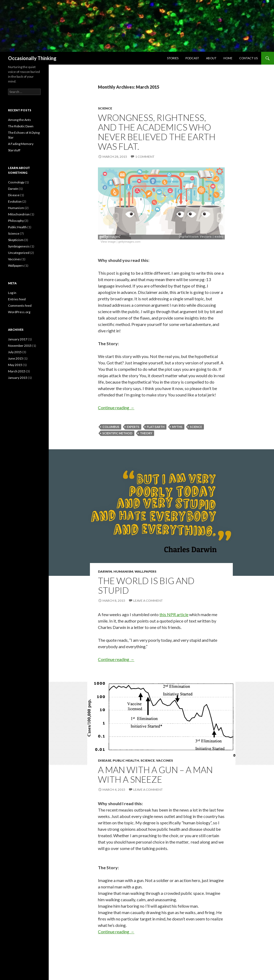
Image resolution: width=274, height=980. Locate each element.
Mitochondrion (19, 214)
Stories (173, 58)
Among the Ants (20, 120)
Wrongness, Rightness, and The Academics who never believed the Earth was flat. (157, 132)
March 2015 (17, 371)
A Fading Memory (21, 144)
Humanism (123, 571)
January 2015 (18, 378)
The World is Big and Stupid (146, 585)
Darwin (105, 571)
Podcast (192, 58)
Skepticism (16, 240)
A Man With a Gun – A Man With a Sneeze (155, 774)
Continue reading (116, 408)
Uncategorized (19, 253)
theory (146, 433)
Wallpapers (145, 571)
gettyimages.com (129, 242)
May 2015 (15, 365)
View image (108, 242)
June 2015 (16, 358)
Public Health (126, 760)
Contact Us (248, 58)
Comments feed (20, 306)
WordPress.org (19, 312)
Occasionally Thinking (32, 58)
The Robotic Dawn (21, 126)
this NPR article (174, 614)
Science (105, 108)
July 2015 (15, 352)
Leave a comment (148, 601)
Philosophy (16, 221)
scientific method (117, 433)
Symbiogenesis (19, 246)
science (196, 427)
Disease (105, 760)
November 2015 (20, 346)
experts (133, 427)
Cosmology (16, 182)
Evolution (15, 201)
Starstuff (14, 150)
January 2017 (18, 339)
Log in (12, 293)
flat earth (156, 427)
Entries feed (17, 299)
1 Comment (145, 157)
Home (228, 58)
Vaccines (164, 760)
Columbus (111, 427)
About (211, 58)
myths (177, 427)
